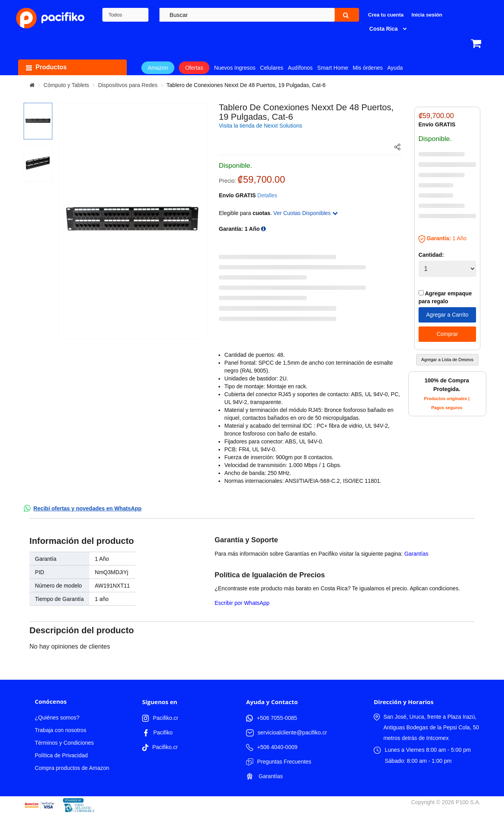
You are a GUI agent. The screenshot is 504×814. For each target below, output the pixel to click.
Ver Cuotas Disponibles (305, 213)
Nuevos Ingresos (235, 68)
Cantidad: (431, 255)
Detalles (268, 195)
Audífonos (300, 68)
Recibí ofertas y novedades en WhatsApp (88, 508)
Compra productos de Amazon (72, 768)
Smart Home (333, 68)
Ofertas (194, 68)
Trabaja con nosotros (60, 730)
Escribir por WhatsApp (242, 603)
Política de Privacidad (61, 755)
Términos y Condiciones (64, 743)
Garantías (416, 554)
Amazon (158, 68)
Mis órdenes (368, 68)
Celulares (271, 68)
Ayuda (395, 68)
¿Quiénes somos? (57, 718)
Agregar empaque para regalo (445, 297)
